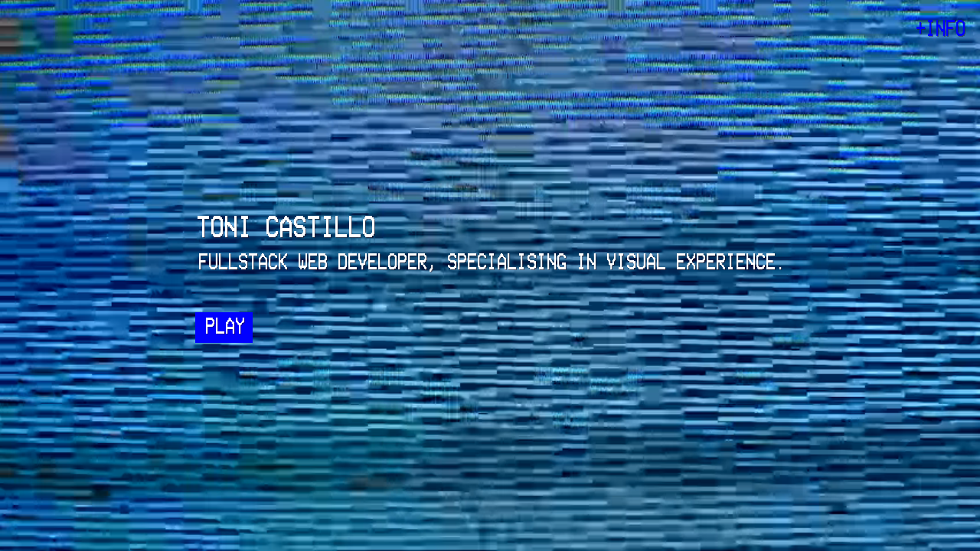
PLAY (224, 327)
